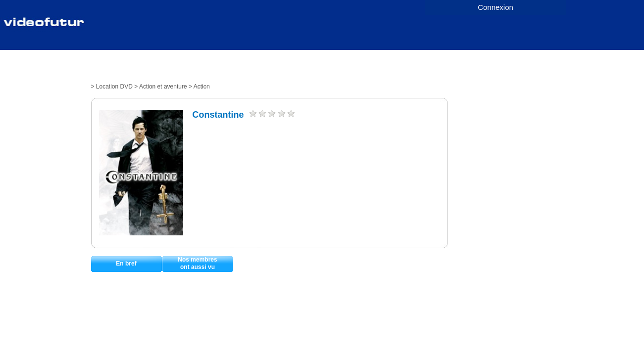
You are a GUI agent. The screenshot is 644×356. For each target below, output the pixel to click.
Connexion (495, 7)
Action (202, 87)
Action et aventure (163, 87)
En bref (126, 264)
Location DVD (114, 87)
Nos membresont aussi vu (197, 263)
